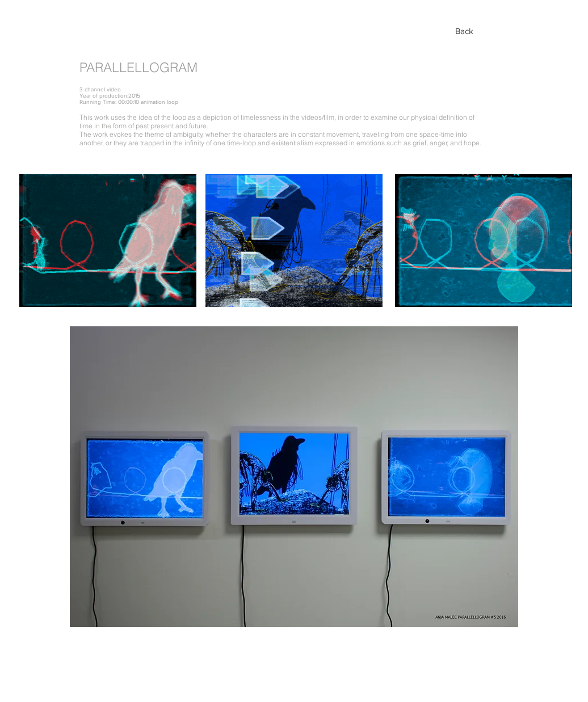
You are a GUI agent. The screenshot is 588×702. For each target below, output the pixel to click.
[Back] (464, 31)
